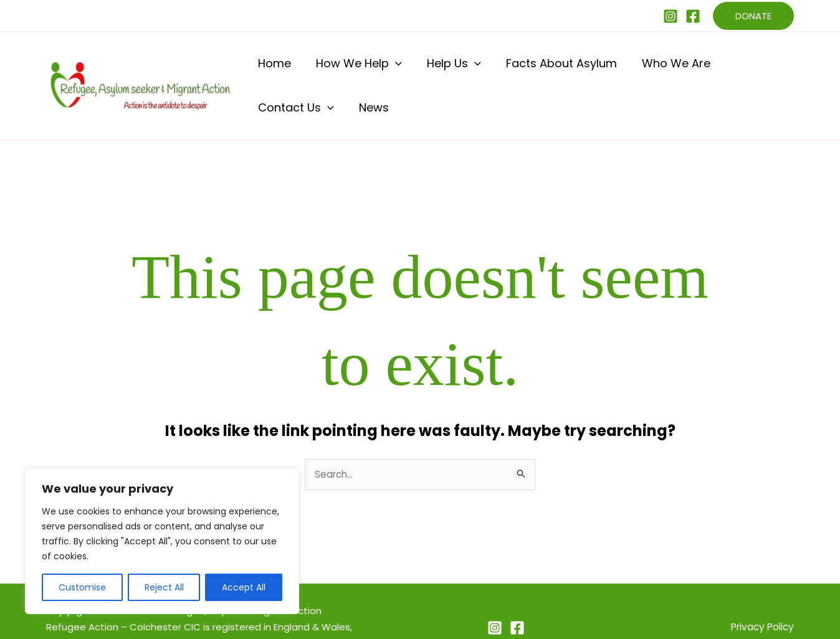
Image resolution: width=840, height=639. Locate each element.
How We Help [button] (343, 69)
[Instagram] (671, 16)
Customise (82, 587)
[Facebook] (693, 16)
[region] (162, 541)
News (773, 69)
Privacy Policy (760, 595)
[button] (753, 16)
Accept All (244, 587)
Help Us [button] (425, 69)
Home (271, 69)
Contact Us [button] (707, 69)
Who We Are (623, 69)
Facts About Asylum (520, 69)
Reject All (164, 587)
